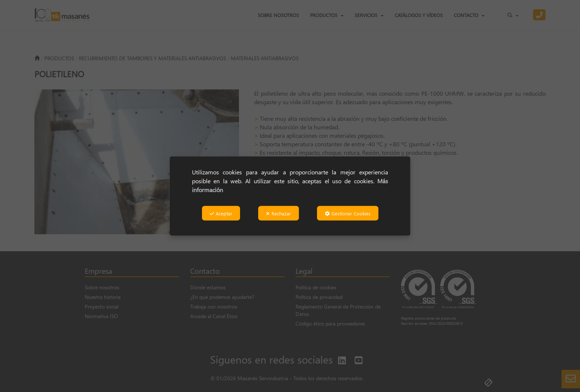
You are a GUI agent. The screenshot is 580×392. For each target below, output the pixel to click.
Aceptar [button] (221, 213)
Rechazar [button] (279, 213)
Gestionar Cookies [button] (348, 213)
